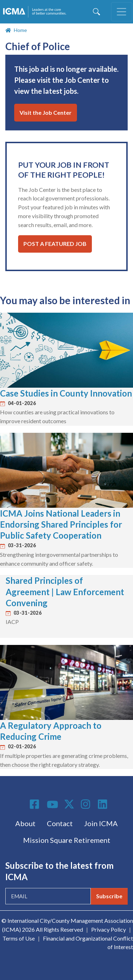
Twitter (70, 804)
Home (20, 30)
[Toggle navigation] (122, 12)
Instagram (87, 804)
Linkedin (104, 804)
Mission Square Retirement (67, 840)
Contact (60, 823)
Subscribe (109, 896)
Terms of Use (19, 938)
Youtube (52, 805)
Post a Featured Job (55, 244)
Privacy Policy (109, 929)
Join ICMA (101, 823)
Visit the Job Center (46, 112)
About (25, 823)
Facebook (35, 804)
